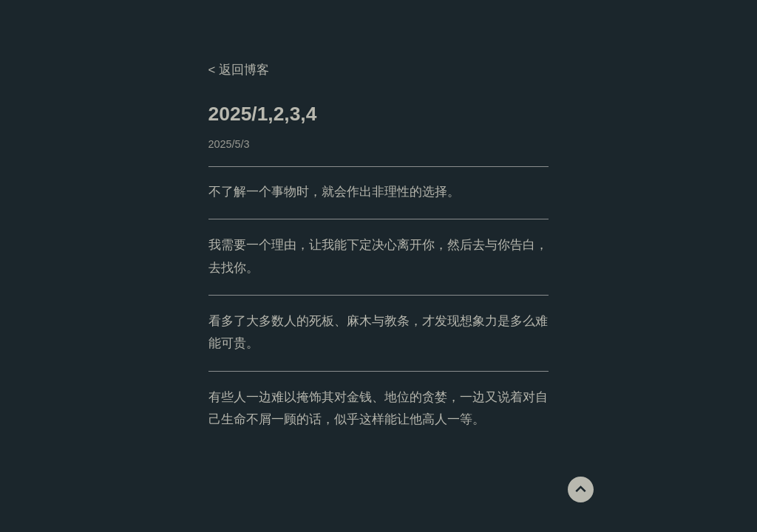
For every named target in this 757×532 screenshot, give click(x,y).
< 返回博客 (239, 70)
